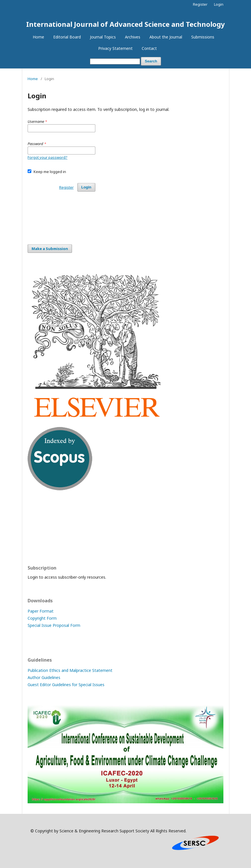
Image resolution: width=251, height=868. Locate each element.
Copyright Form (42, 618)
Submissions (203, 37)
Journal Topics (103, 37)
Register (200, 4)
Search (151, 61)
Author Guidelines (44, 677)
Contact (149, 48)
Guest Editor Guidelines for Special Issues (66, 685)
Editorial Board (67, 37)
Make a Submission (50, 249)
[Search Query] (115, 61)
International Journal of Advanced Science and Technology (126, 24)
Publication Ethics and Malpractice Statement (70, 670)
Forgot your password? (48, 157)
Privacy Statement (115, 48)
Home (38, 37)
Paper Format (41, 611)
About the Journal (166, 37)
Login (219, 4)
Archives (133, 37)
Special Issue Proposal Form (54, 625)
